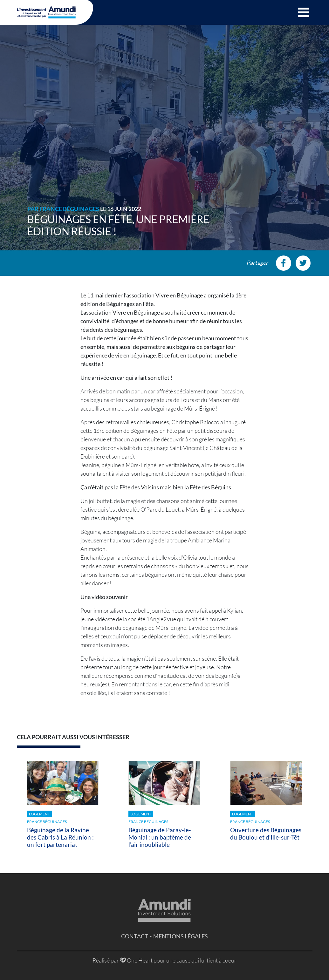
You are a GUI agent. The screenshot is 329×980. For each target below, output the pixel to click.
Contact (135, 936)
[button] (304, 12)
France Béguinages (69, 209)
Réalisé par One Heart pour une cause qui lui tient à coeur (164, 960)
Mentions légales (181, 936)
